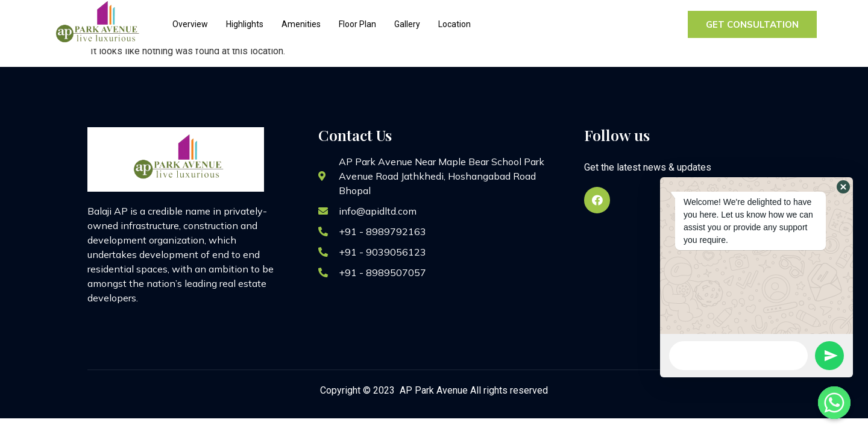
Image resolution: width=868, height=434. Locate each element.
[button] (843, 187)
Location (454, 24)
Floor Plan (357, 24)
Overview (190, 24)
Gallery (407, 24)
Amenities (301, 24)
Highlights (245, 24)
